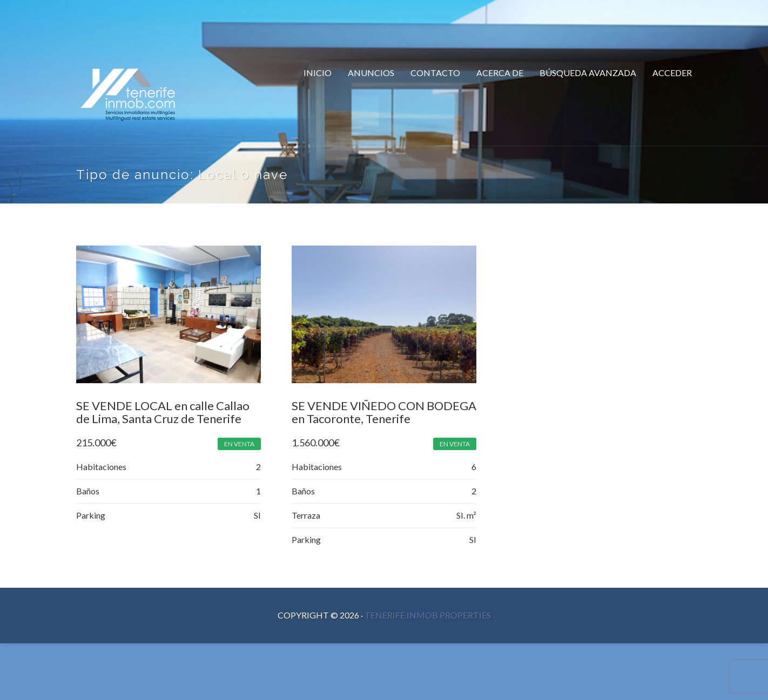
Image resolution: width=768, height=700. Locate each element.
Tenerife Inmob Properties (428, 618)
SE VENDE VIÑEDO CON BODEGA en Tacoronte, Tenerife (378, 413)
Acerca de (500, 73)
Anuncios (371, 73)
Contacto (435, 73)
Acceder (672, 73)
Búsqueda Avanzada (588, 73)
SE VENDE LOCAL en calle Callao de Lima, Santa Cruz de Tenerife (163, 413)
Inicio (318, 73)
